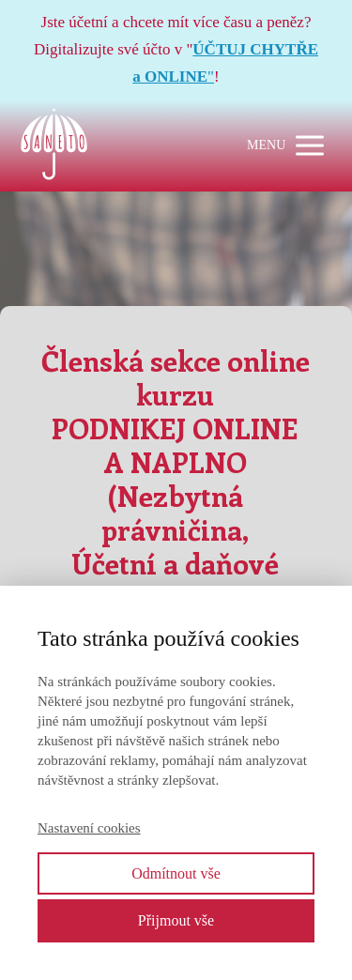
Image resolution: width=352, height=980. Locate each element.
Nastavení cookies (89, 828)
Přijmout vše (176, 920)
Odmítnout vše (176, 873)
